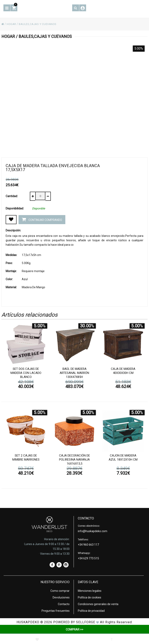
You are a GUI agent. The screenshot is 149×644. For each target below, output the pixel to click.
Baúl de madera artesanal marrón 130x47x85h (74, 373)
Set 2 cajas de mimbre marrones (26, 458)
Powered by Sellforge (74, 622)
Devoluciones (61, 597)
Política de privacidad (91, 611)
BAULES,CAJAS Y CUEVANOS (40, 24)
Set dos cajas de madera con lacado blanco (26, 373)
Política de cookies (90, 597)
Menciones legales (90, 591)
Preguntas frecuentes (56, 611)
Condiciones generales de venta (98, 604)
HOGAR (12, 24)
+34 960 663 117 (88, 544)
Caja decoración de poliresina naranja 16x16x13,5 (74, 460)
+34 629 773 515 (88, 558)
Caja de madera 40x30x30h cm (123, 371)
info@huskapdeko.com (93, 531)
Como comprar (60, 591)
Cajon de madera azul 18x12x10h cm (123, 458)
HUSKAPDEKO (28, 622)
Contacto (64, 604)
